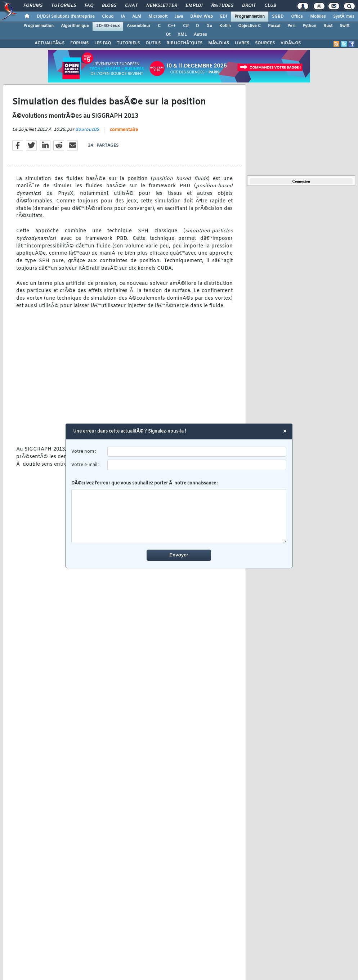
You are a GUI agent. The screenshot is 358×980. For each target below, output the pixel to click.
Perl (291, 26)
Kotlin (225, 26)
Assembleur (139, 26)
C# (186, 26)
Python (309, 26)
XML (182, 35)
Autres (200, 35)
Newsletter (162, 6)
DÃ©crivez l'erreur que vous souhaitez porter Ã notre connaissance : (179, 512)
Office (297, 17)
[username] (197, 452)
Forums (33, 6)
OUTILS (153, 43)
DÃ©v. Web (202, 17)
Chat (131, 6)
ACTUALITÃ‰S (50, 43)
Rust (328, 26)
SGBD (278, 17)
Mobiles (318, 17)
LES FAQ (103, 43)
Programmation (250, 17)
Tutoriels (64, 6)
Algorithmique (75, 26)
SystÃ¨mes (344, 17)
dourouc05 (87, 130)
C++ (172, 26)
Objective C (249, 26)
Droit (249, 6)
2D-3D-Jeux (108, 26)
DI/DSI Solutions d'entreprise (66, 17)
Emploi (194, 6)
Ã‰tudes (222, 6)
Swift (344, 26)
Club (270, 6)
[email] (197, 465)
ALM (137, 17)
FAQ (89, 6)
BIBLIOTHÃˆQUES (184, 43)
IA (123, 17)
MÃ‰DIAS (219, 43)
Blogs (109, 6)
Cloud (108, 17)
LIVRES (242, 43)
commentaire (124, 130)
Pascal (274, 26)
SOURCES (265, 43)
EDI (224, 17)
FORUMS (79, 43)
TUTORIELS (128, 43)
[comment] (179, 516)
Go (209, 26)
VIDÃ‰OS (291, 43)
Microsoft (158, 17)
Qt (168, 35)
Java (179, 17)
